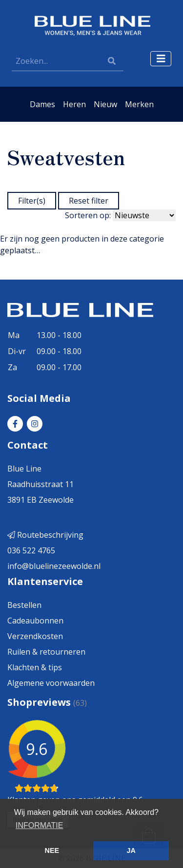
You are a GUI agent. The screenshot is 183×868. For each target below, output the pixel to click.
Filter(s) (32, 201)
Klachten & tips (35, 667)
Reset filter (89, 201)
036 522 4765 (31, 550)
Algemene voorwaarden (51, 683)
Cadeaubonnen (35, 621)
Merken (139, 104)
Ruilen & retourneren (46, 652)
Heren (74, 104)
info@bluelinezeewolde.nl (54, 566)
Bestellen (24, 605)
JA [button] (131, 850)
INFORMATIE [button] (39, 825)
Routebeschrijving (45, 535)
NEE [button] (52, 850)
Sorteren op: (88, 215)
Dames (42, 104)
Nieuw (105, 104)
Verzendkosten (35, 636)
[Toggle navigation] (161, 59)
